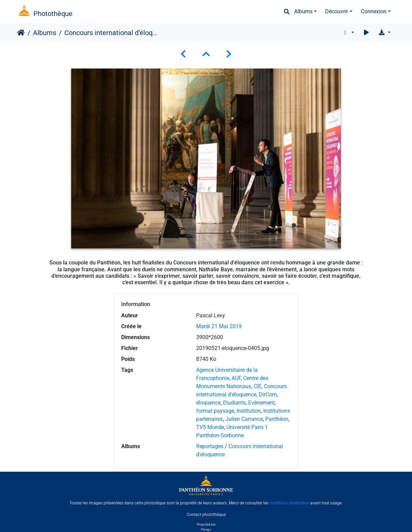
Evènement (262, 403)
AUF (236, 378)
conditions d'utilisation (289, 503)
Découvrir (337, 11)
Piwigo (206, 529)
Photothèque (53, 14)
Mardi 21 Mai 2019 (219, 326)
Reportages (210, 446)
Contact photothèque (206, 515)
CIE (258, 386)
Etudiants (234, 403)
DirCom (268, 394)
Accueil (21, 33)
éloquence (208, 403)
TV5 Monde (210, 427)
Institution (249, 411)
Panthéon (277, 419)
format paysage (215, 411)
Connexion (374, 11)
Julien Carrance (244, 419)
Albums (303, 11)
